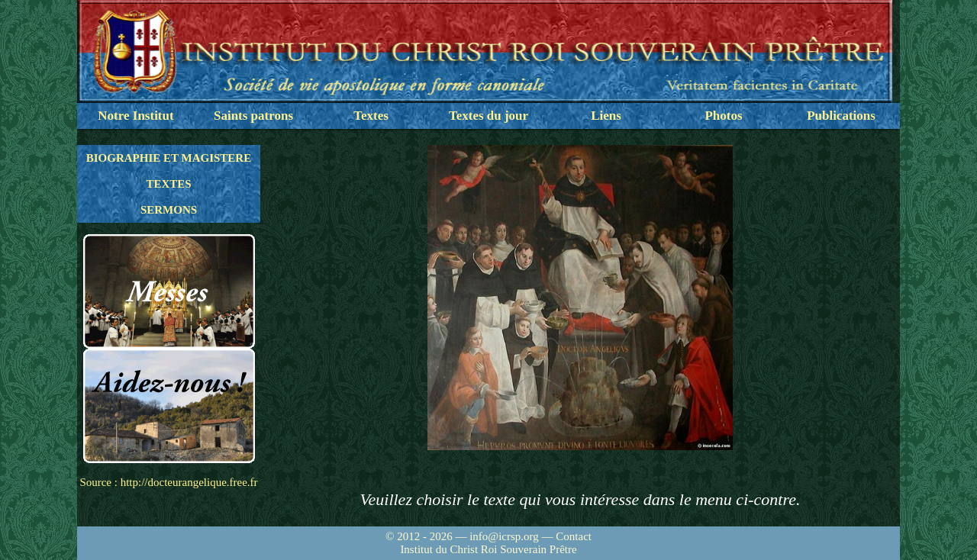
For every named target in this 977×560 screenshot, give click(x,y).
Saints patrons (253, 116)
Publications (841, 116)
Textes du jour (488, 116)
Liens (606, 116)
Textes (371, 116)
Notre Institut (135, 116)
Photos (723, 116)
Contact (574, 536)
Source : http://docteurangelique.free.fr (168, 482)
